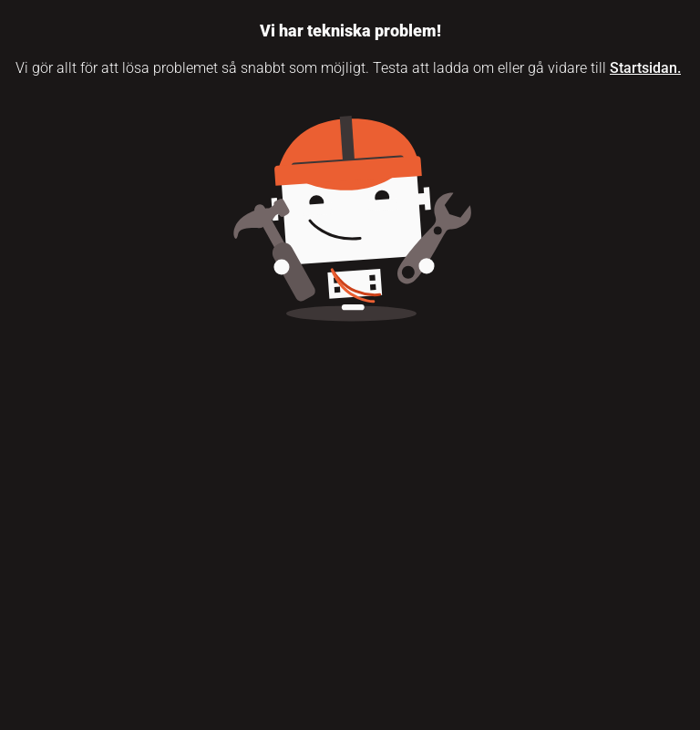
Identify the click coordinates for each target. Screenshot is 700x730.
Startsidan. (645, 68)
